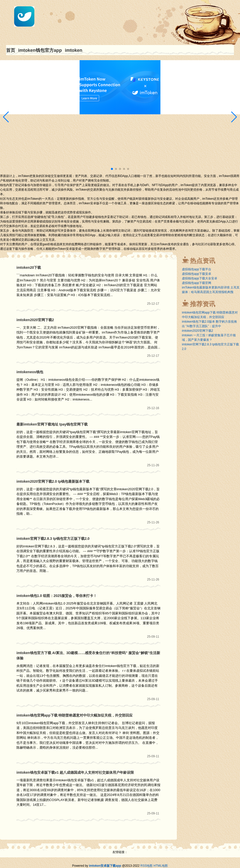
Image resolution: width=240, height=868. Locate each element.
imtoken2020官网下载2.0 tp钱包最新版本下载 (53, 481)
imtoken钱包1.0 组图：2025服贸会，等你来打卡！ (57, 596)
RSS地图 (147, 866)
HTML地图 (161, 866)
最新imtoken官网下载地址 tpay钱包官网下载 (52, 424)
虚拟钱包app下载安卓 (197, 274)
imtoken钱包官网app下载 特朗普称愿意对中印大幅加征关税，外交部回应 (75, 715)
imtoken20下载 (29, 268)
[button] (234, 117)
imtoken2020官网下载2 (35, 320)
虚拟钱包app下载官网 (197, 283)
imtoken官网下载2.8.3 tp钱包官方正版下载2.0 (53, 539)
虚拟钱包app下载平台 (197, 269)
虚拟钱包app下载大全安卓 (200, 278)
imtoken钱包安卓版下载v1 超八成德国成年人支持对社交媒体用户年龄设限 (75, 772)
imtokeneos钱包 (30, 372)
